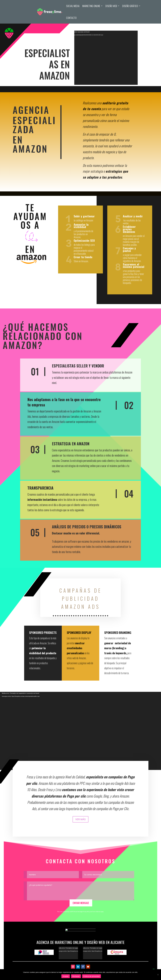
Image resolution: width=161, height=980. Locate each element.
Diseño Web (111, 6)
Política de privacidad (92, 976)
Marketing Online (91, 6)
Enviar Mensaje (81, 903)
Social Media (73, 6)
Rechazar (76, 976)
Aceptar (66, 976)
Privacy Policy (86, 912)
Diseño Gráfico (130, 6)
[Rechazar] (158, 975)
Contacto (71, 18)
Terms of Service (96, 912)
